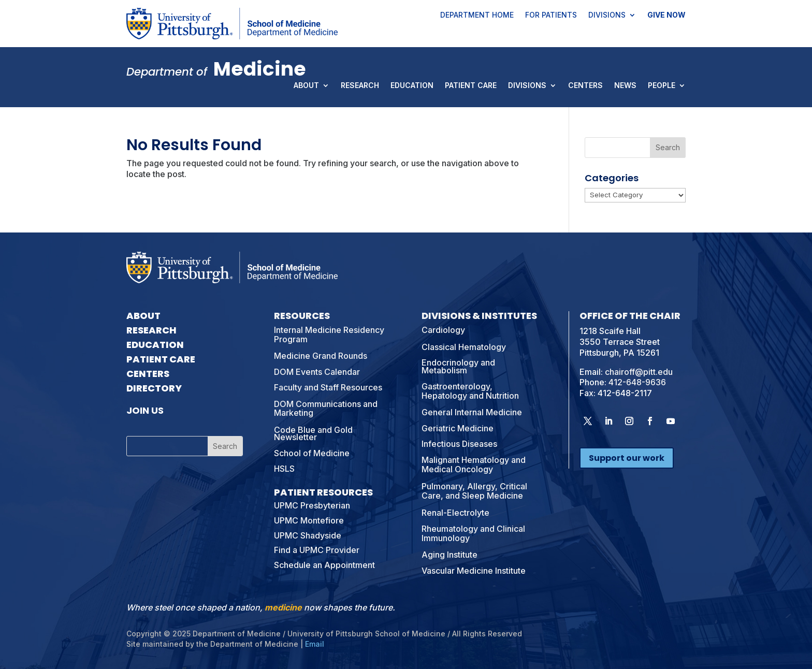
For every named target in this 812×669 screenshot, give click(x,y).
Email (315, 644)
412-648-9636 (637, 382)
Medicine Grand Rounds (321, 356)
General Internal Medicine (472, 412)
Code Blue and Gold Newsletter (313, 433)
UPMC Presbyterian (312, 505)
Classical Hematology (464, 347)
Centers (585, 86)
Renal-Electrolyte (455, 513)
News (625, 86)
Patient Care (471, 86)
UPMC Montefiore (309, 520)
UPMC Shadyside (308, 535)
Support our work (627, 458)
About (306, 86)
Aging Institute (450, 555)
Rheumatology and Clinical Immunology (473, 533)
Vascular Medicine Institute (474, 571)
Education (412, 86)
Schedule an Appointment (324, 565)
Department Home (477, 16)
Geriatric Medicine (458, 428)
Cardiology (443, 330)
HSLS (284, 469)
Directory (154, 388)
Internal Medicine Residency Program (329, 334)
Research (360, 86)
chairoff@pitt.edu (639, 372)
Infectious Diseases (459, 444)
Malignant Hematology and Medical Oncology (474, 464)
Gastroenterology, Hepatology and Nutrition (470, 391)
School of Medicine (312, 453)
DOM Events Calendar (317, 372)
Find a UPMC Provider (317, 550)
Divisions (607, 16)
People (662, 86)
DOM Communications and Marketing (326, 409)
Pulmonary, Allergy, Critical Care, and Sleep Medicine (474, 491)
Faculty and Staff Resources (328, 387)
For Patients (551, 16)
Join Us (145, 410)
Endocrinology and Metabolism (458, 366)
